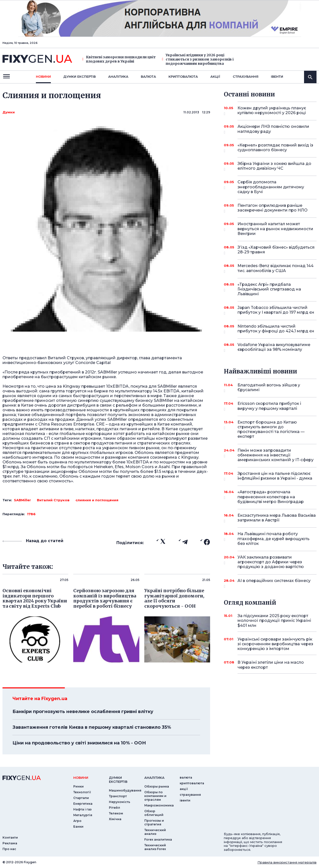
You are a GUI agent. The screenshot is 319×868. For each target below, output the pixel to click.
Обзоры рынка (157, 786)
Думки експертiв (80, 76)
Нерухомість (120, 802)
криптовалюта (183, 76)
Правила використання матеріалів (287, 862)
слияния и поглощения (97, 500)
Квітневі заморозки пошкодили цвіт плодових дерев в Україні (119, 59)
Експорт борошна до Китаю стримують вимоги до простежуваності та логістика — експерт (271, 429)
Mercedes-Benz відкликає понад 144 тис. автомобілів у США (276, 268)
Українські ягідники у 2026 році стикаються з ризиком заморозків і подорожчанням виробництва (198, 59)
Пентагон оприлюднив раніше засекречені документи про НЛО (273, 208)
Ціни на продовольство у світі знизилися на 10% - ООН (79, 743)
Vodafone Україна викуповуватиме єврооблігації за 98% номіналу (274, 347)
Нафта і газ (82, 809)
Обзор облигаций (154, 813)
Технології (82, 792)
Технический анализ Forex (155, 847)
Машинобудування (125, 790)
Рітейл (115, 808)
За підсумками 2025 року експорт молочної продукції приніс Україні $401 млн (274, 620)
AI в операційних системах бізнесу (274, 582)
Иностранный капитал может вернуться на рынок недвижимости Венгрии (275, 229)
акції (215, 76)
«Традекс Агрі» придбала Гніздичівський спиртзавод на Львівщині (270, 289)
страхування (246, 76)
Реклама (10, 843)
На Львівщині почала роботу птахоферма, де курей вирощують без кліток (274, 539)
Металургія (83, 815)
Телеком (116, 813)
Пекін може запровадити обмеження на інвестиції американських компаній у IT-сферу (276, 455)
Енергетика (83, 804)
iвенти (277, 76)
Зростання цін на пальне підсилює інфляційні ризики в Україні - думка (275, 476)
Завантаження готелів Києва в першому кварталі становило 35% (92, 727)
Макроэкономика (159, 805)
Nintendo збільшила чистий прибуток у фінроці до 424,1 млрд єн (276, 329)
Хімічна (115, 819)
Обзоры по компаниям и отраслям (155, 796)
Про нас (9, 849)
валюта (148, 76)
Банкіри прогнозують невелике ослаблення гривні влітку (83, 712)
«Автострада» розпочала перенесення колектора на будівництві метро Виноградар (271, 497)
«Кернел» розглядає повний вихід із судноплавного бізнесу (275, 148)
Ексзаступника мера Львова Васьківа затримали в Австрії (277, 518)
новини (43, 76)
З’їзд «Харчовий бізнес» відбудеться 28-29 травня (276, 250)
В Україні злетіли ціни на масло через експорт (271, 665)
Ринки (79, 786)
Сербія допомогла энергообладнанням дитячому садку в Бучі (271, 187)
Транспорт (118, 796)
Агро (77, 821)
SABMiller (22, 500)
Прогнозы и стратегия (154, 822)
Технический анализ (155, 832)
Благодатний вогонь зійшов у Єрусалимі (270, 388)
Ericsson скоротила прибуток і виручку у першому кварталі (270, 406)
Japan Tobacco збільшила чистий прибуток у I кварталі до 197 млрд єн (276, 310)
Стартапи (81, 798)
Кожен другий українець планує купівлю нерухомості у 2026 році (272, 111)
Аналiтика (118, 76)
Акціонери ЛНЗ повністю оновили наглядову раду (273, 129)
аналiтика (154, 778)
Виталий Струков (53, 500)
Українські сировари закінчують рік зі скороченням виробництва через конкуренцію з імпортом (275, 644)
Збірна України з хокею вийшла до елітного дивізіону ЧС (274, 166)
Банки (78, 827)
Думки (9, 112)
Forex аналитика (158, 839)
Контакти (10, 837)
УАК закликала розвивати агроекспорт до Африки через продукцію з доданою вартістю (271, 562)
